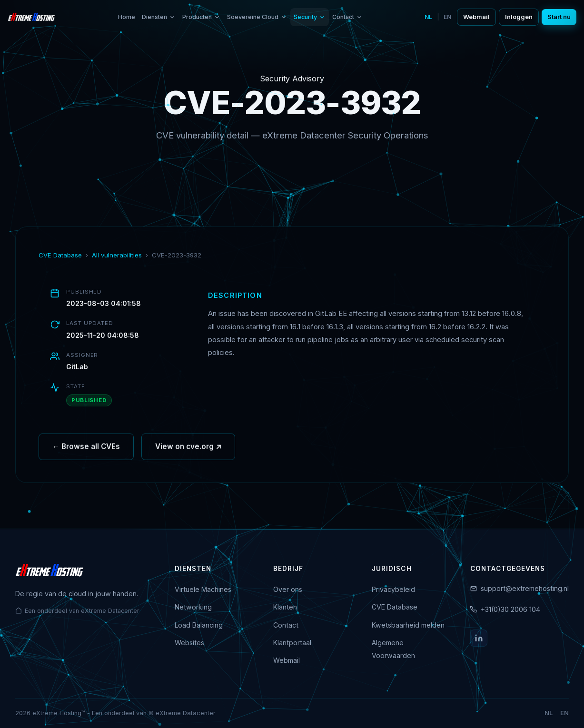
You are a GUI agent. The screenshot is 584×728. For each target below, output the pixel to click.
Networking (193, 607)
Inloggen (519, 17)
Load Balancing (199, 625)
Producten (201, 17)
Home (127, 17)
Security (310, 17)
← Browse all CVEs (86, 449)
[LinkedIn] (479, 638)
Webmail (476, 17)
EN (447, 17)
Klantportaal (292, 643)
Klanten (285, 607)
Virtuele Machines (203, 589)
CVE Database (60, 255)
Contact (347, 17)
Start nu (559, 17)
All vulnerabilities (117, 255)
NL (428, 17)
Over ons (288, 589)
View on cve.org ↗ (188, 449)
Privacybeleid (393, 589)
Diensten (159, 17)
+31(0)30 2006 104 (510, 609)
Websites (189, 643)
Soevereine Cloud (257, 17)
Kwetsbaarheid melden (408, 625)
